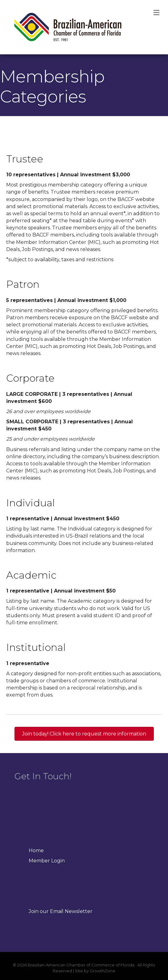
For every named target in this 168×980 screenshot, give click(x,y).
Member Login (47, 861)
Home (36, 850)
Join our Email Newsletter (61, 911)
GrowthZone (102, 971)
